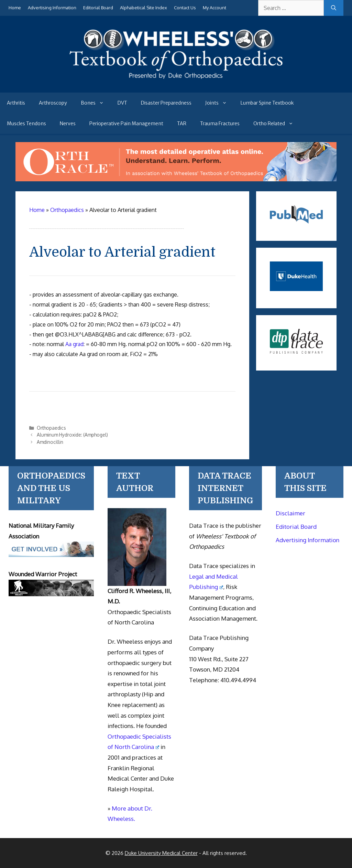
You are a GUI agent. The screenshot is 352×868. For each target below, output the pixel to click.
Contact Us (185, 8)
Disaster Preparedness (166, 103)
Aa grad (74, 344)
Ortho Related (277, 124)
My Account (214, 8)
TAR (182, 124)
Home (15, 8)
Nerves (68, 124)
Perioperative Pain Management (126, 124)
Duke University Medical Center (161, 853)
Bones (96, 103)
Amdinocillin (50, 442)
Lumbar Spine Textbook (267, 103)
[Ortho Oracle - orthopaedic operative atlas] (176, 179)
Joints (219, 103)
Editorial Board (98, 8)
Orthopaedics (51, 428)
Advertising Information (52, 8)
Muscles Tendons (26, 124)
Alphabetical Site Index (144, 8)
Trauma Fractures (220, 124)
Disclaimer (290, 513)
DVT (122, 103)
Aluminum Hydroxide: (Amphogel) (72, 435)
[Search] (334, 8)
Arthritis (16, 103)
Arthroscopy (53, 103)
